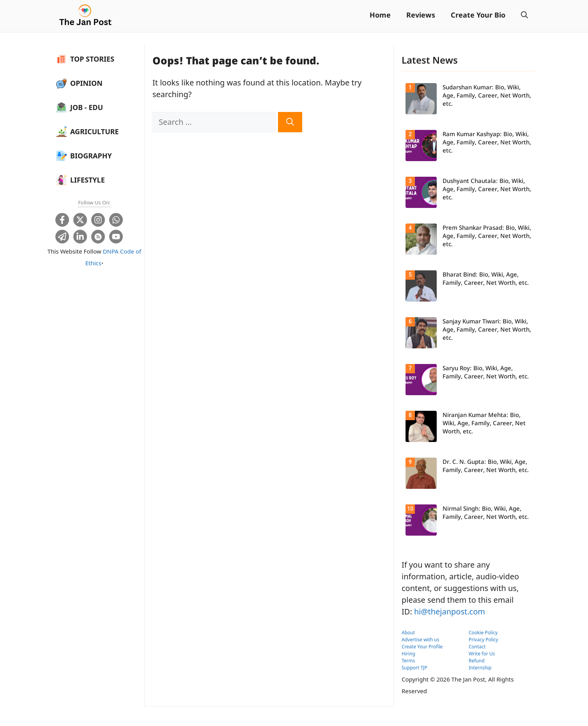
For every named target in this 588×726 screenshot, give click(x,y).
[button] (524, 16)
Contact (477, 647)
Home (380, 16)
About (408, 633)
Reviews (421, 16)
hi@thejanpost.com (450, 612)
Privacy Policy (484, 640)
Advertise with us (421, 640)
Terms (408, 661)
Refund (477, 661)
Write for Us (482, 654)
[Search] (290, 122)
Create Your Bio (478, 16)
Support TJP (414, 668)
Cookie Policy (483, 633)
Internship (480, 668)
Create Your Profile (422, 647)
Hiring (408, 654)
